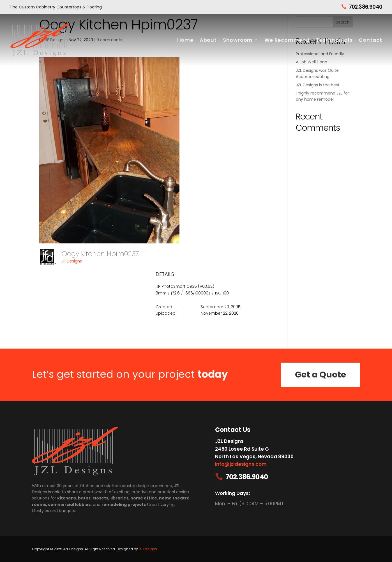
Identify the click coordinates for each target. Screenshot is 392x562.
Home (185, 40)
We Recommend (287, 40)
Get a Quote (320, 375)
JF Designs (72, 261)
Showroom (238, 40)
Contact (370, 40)
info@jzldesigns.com (241, 464)
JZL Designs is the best (318, 85)
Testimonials (334, 40)
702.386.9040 (366, 7)
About (208, 40)
